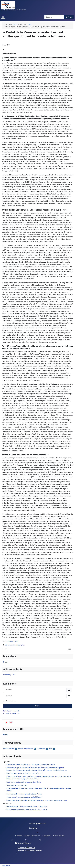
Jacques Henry (13, 641)
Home (5, 662)
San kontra (6, 866)
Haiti (51, 749)
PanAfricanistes (9, 749)
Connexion (33, 828)
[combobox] (54, 17)
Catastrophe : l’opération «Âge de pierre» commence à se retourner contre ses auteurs (37, 800)
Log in (37, 706)
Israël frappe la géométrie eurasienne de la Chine (24, 782)
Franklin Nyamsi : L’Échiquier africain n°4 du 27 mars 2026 (27, 807)
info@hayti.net (36, 850)
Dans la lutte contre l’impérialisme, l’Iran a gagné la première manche (31, 765)
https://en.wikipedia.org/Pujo (15, 645)
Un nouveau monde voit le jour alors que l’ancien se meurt (27, 810)
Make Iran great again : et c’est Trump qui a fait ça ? (25, 773)
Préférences (41, 749)
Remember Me (11, 701)
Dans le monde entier (26, 749)
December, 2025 (9, 675)
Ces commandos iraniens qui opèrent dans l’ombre (24, 794)
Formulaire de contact (27, 848)
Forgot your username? (11, 713)
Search (69, 17)
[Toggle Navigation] (3, 17)
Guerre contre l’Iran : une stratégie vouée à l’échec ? (24, 797)
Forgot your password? (11, 711)
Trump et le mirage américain (17, 785)
